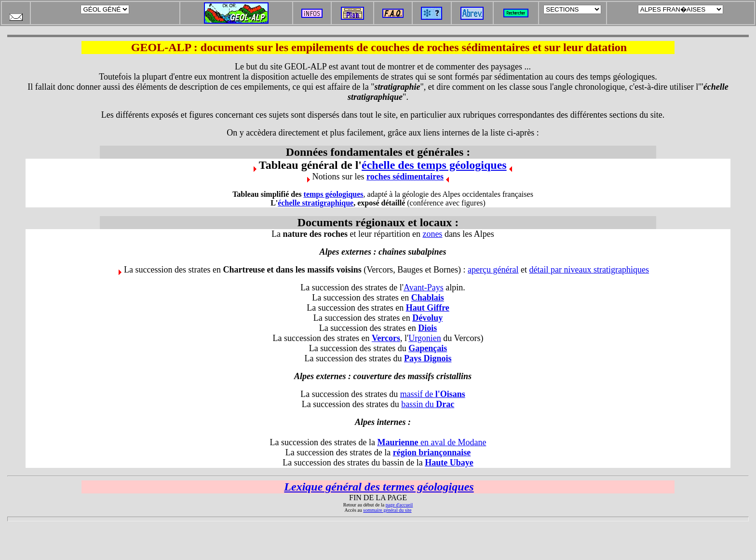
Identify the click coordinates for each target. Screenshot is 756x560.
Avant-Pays (424, 287)
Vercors (386, 338)
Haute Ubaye (449, 463)
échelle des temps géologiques (434, 165)
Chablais (428, 298)
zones (432, 234)
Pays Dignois (428, 358)
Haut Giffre (428, 308)
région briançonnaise (432, 452)
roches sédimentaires (405, 177)
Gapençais (428, 348)
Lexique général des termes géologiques (379, 487)
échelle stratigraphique (316, 203)
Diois (427, 328)
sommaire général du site (387, 510)
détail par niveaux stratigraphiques (589, 270)
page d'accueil (399, 505)
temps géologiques (334, 194)
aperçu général (493, 270)
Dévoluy (427, 318)
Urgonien (425, 338)
